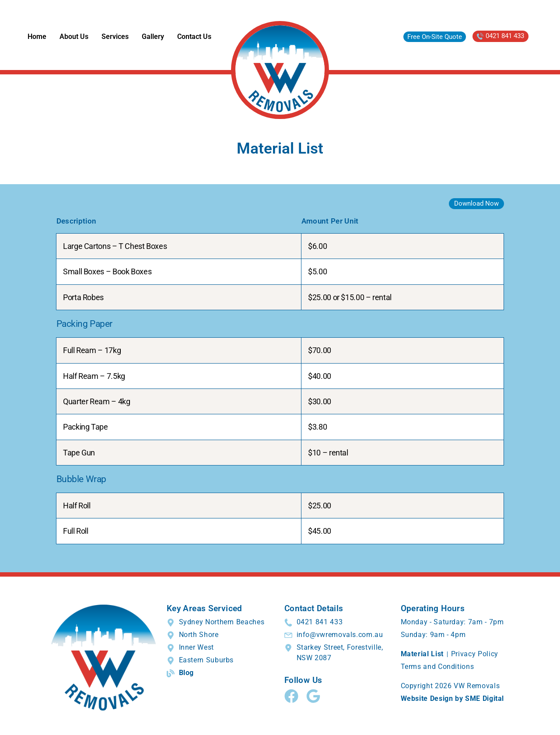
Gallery (153, 37)
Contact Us (194, 37)
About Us (74, 37)
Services (115, 37)
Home (37, 37)
